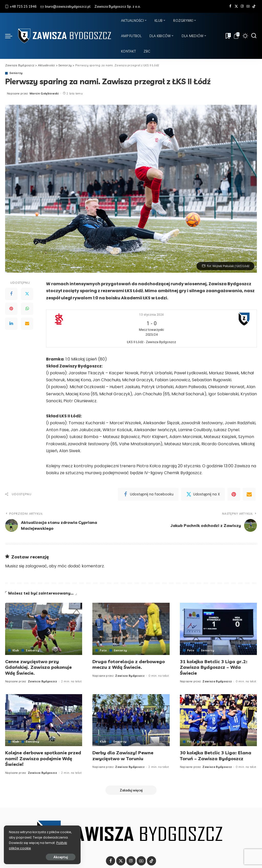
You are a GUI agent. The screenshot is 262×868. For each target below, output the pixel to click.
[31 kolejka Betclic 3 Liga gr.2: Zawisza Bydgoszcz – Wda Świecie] (218, 629)
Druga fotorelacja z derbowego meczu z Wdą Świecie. (129, 664)
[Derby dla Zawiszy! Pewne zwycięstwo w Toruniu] (131, 720)
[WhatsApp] (27, 309)
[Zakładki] (228, 36)
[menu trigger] (11, 36)
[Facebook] (230, 6)
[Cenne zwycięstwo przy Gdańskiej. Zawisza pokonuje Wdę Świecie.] (44, 629)
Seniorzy (16, 73)
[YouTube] (248, 6)
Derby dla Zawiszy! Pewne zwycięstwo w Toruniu (123, 756)
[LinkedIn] (11, 324)
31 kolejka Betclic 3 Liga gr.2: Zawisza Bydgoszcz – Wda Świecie (214, 667)
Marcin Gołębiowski (44, 93)
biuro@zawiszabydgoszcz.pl (65, 6)
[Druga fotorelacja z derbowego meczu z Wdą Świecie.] (131, 629)
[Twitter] (236, 6)
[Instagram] (242, 6)
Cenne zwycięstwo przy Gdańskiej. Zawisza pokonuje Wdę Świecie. (38, 667)
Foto (103, 650)
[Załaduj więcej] (131, 790)
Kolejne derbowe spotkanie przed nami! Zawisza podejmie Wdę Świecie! (43, 758)
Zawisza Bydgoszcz (43, 681)
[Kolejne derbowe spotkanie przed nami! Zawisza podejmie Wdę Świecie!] (44, 720)
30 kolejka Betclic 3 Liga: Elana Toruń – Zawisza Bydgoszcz (216, 756)
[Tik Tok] (254, 6)
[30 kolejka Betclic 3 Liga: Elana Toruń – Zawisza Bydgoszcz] (218, 720)
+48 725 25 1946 (21, 6)
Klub (16, 650)
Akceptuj (61, 857)
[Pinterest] (11, 309)
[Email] (27, 324)
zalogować (36, 566)
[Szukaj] (254, 36)
